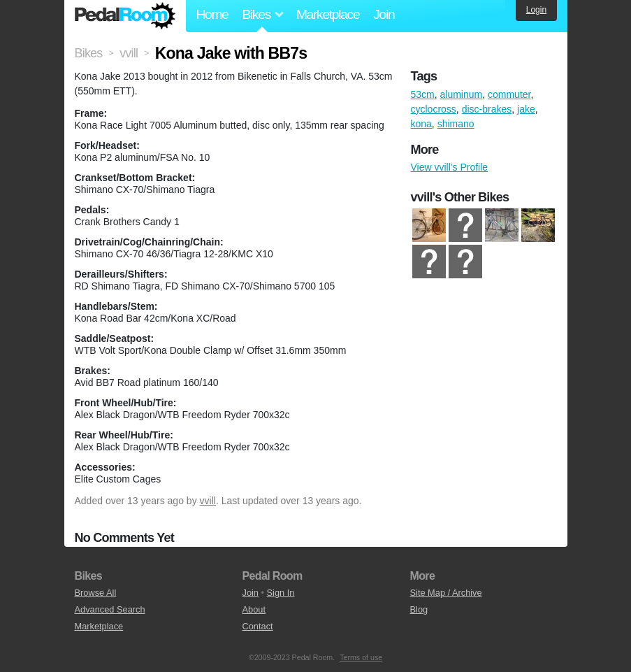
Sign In (281, 593)
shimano (456, 124)
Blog (419, 609)
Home (212, 14)
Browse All (96, 593)
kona (421, 124)
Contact (258, 626)
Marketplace (328, 14)
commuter (509, 94)
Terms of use (361, 657)
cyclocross (434, 109)
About (254, 609)
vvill (208, 501)
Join (384, 14)
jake (526, 109)
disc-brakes (487, 109)
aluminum (462, 94)
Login (536, 10)
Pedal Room (125, 16)
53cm (423, 94)
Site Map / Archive (446, 593)
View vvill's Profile (450, 167)
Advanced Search (110, 609)
